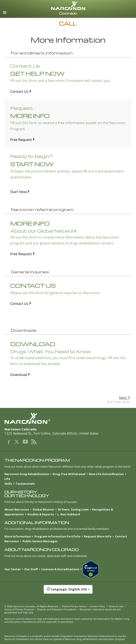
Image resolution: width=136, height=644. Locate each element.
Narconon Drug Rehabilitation (27, 474)
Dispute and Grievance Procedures (57, 609)
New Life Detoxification (106, 474)
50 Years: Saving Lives (73, 509)
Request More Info (98, 536)
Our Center (13, 569)
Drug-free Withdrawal (69, 474)
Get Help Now (118, 400)
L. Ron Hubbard (69, 514)
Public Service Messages (40, 541)
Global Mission (43, 509)
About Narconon (17, 509)
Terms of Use (116, 606)
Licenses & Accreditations (60, 569)
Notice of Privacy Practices (19, 609)
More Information (18, 536)
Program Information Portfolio (58, 536)
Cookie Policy (97, 606)
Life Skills (8, 481)
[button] (68, 591)
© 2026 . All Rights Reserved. (31, 606)
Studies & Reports (41, 514)
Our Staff (31, 569)
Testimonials (25, 484)
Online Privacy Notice (74, 606)
